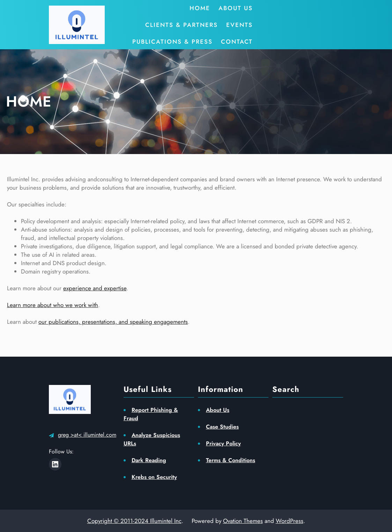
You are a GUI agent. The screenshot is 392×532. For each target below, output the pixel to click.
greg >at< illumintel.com (87, 435)
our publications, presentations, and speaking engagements (113, 322)
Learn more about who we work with (53, 305)
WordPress (290, 521)
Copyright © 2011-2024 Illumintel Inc (134, 521)
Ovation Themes (243, 521)
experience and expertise (95, 288)
